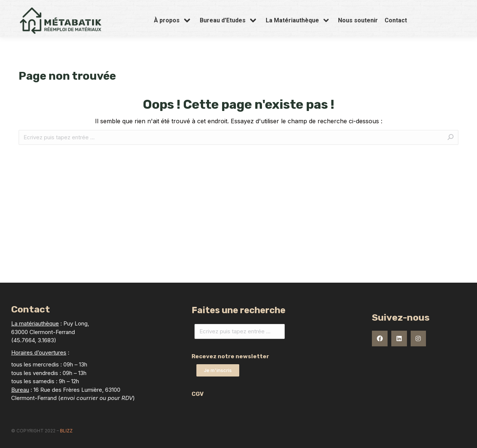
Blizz (66, 431)
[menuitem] (173, 35)
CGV (198, 394)
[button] (218, 370)
